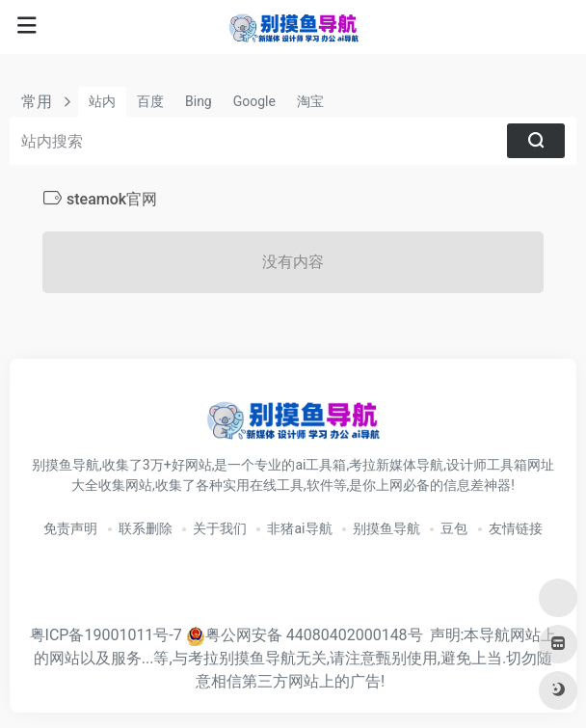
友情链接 (516, 528)
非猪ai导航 (299, 528)
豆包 (454, 528)
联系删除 (146, 528)
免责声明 (70, 528)
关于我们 (220, 528)
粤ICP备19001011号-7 (106, 635)
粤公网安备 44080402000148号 (314, 635)
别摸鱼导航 (386, 528)
